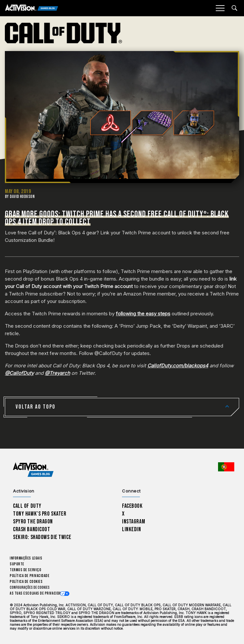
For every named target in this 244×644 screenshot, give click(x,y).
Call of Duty (27, 506)
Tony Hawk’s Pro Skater (40, 514)
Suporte (17, 564)
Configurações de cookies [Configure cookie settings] (30, 588)
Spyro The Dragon (33, 522)
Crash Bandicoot (31, 529)
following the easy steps (143, 314)
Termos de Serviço (25, 570)
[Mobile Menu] (220, 8)
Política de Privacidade (30, 576)
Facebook (132, 506)
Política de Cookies (26, 582)
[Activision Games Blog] (32, 8)
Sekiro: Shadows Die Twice (42, 537)
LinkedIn (132, 529)
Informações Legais (26, 558)
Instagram (134, 522)
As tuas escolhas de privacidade (37, 593)
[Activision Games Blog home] (33, 470)
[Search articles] (234, 8)
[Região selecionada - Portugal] (226, 467)
